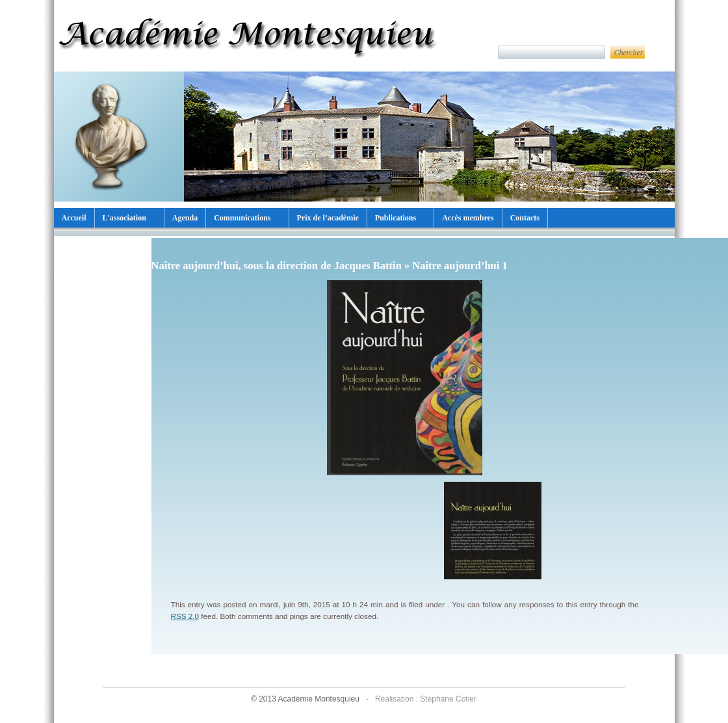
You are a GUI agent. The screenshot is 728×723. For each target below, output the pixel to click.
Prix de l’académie (328, 218)
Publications (396, 218)
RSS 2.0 (185, 616)
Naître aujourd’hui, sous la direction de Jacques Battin (277, 266)
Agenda (185, 218)
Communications (242, 218)
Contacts (525, 218)
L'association (124, 218)
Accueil (74, 218)
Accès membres (468, 218)
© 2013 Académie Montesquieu (306, 699)
